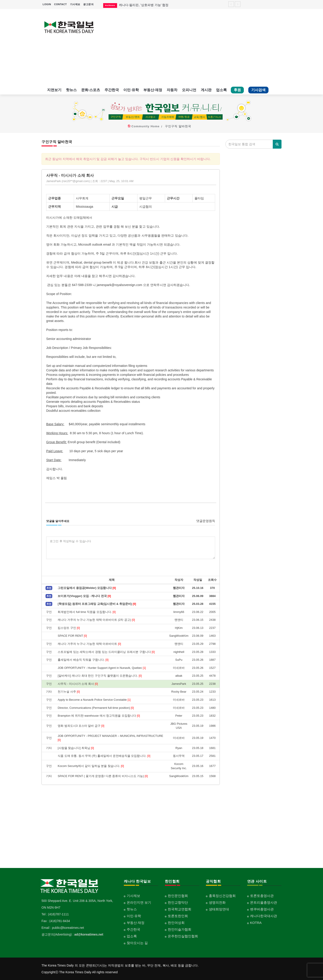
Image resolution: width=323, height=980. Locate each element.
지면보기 (54, 90)
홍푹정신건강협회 (222, 896)
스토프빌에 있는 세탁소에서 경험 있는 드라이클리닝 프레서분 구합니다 (106, 652)
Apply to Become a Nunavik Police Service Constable (94, 700)
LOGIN (47, 4)
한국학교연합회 (180, 909)
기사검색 (258, 90)
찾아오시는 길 (137, 943)
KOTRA (256, 923)
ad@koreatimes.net (89, 934)
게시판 (206, 90)
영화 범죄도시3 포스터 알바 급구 (81, 726)
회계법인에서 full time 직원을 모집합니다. (87, 612)
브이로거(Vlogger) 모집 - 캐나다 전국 (84, 596)
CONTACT (60, 4)
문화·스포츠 (91, 90)
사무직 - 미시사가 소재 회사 (78, 684)
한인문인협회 (178, 896)
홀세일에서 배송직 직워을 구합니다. (83, 660)
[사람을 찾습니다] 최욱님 (76, 748)
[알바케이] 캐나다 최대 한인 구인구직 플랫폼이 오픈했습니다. (100, 676)
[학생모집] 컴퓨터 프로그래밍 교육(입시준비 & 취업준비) (97, 604)
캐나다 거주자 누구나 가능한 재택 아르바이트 (89, 644)
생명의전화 (217, 902)
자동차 (172, 90)
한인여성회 (176, 923)
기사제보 (75, 4)
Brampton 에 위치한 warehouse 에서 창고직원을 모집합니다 (99, 716)
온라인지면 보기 (139, 902)
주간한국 (112, 90)
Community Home (145, 126)
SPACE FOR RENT (72, 636)
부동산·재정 (153, 90)
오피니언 (189, 90)
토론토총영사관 (262, 896)
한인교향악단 (178, 902)
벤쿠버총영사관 (262, 909)
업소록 (221, 90)
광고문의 (88, 4)
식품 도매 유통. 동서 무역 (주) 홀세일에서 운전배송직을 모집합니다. (104, 756)
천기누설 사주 (69, 692)
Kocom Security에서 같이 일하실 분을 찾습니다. (91, 766)
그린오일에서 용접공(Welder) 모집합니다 (87, 588)
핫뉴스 (71, 90)
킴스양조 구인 (69, 628)
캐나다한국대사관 (264, 916)
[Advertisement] (192, 47)
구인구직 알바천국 (178, 126)
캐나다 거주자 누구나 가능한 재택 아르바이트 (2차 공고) (96, 620)
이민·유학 (131, 90)
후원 (237, 90)
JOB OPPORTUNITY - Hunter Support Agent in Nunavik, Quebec (102, 668)
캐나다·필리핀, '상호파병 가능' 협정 (144, 5)
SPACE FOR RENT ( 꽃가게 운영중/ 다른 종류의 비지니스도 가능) (103, 776)
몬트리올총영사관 (264, 902)
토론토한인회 (178, 916)
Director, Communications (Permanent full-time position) (96, 708)
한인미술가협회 (180, 929)
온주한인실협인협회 (183, 936)
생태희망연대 (219, 909)
